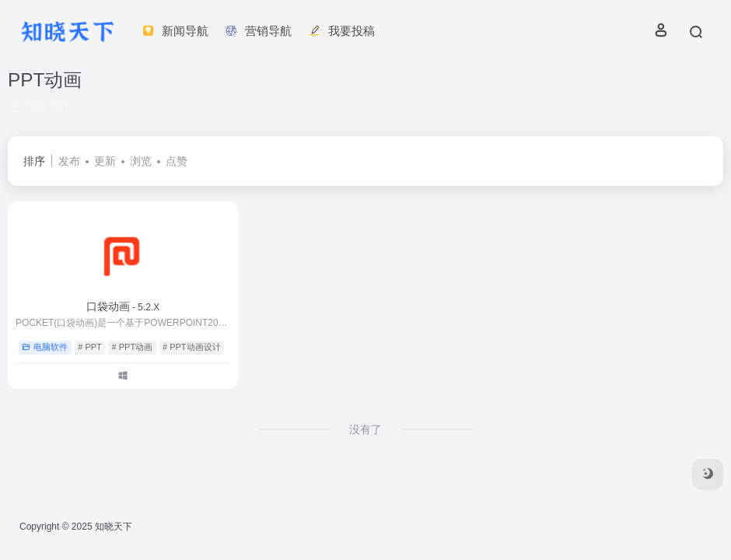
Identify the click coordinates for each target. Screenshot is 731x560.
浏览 (141, 161)
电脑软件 (45, 347)
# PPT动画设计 (192, 347)
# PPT (90, 347)
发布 (69, 161)
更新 (105, 161)
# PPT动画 (133, 347)
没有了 (365, 429)
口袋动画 (123, 306)
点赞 (177, 161)
